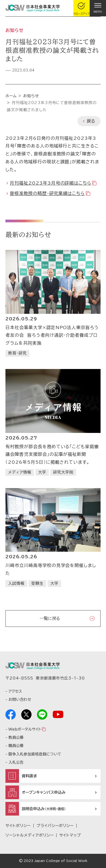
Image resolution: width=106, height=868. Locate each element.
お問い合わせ (20, 699)
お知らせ (31, 96)
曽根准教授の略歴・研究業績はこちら (47, 193)
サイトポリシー (18, 826)
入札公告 (16, 762)
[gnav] (98, 8)
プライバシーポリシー (55, 826)
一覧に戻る (50, 618)
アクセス (15, 691)
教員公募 (16, 737)
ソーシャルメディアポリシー (29, 835)
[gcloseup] (82, 8)
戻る (91, 121)
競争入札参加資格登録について (35, 754)
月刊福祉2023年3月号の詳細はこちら (51, 183)
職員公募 (16, 746)
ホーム (11, 96)
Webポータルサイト (25, 729)
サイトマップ (70, 835)
